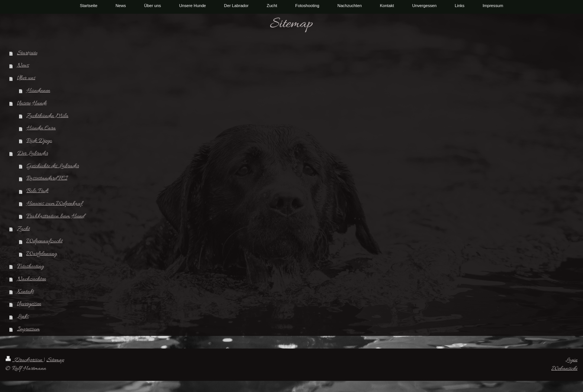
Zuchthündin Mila (47, 116)
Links (23, 317)
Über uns (26, 78)
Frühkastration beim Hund (55, 216)
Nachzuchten (32, 279)
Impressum (28, 329)
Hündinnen (38, 91)
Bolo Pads (37, 191)
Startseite (27, 53)
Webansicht (564, 369)
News (23, 65)
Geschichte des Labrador (53, 166)
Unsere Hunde (32, 103)
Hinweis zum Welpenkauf (54, 204)
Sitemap (55, 360)
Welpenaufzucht (44, 241)
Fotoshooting (30, 266)
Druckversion (25, 360)
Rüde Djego (39, 141)
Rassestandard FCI (47, 178)
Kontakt (25, 292)
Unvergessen (29, 304)
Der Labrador (33, 153)
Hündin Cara (41, 128)
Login (571, 360)
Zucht (23, 229)
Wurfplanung (42, 254)
